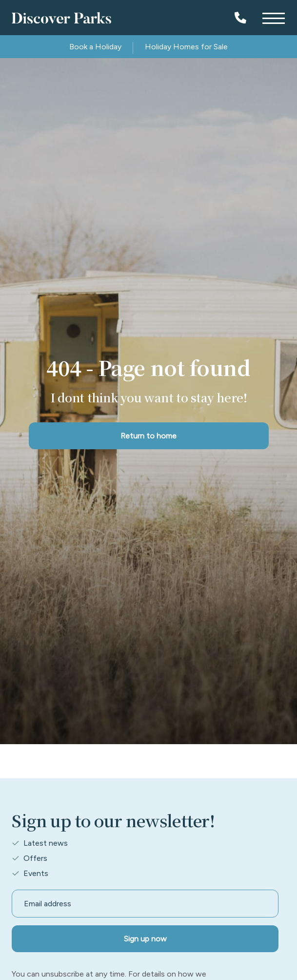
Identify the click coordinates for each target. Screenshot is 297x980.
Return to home (148, 436)
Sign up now (145, 939)
